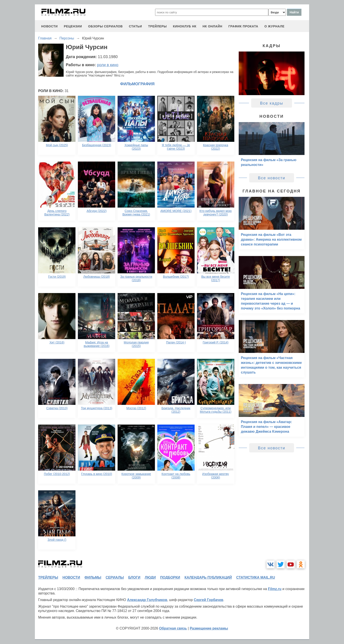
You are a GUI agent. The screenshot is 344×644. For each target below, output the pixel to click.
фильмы (93, 577)
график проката (243, 26)
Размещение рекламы (209, 628)
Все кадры (272, 103)
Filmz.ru (275, 589)
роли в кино (108, 65)
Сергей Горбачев (208, 600)
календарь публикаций (208, 577)
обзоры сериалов (106, 26)
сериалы (115, 577)
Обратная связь (173, 628)
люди (150, 577)
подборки (170, 577)
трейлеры (157, 26)
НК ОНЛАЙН (212, 26)
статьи (135, 26)
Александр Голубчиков (147, 600)
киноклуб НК (185, 26)
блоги (134, 577)
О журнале (274, 26)
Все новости (272, 178)
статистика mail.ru (256, 577)
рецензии (73, 26)
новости (49, 26)
